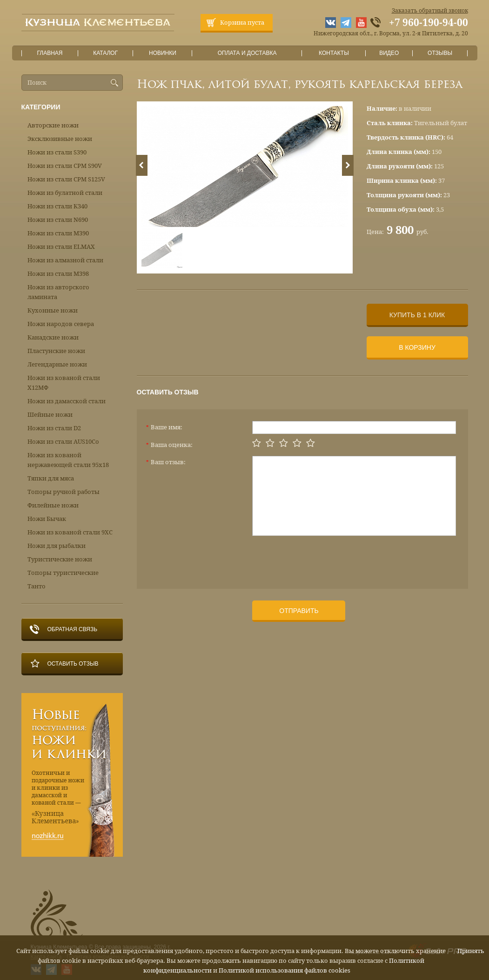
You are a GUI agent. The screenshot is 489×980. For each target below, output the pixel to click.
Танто (37, 586)
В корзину (417, 347)
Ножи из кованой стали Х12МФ (64, 383)
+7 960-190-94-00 (429, 23)
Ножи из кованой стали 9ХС (70, 532)
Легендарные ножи (57, 364)
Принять (471, 951)
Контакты (334, 53)
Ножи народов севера (61, 324)
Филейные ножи (53, 505)
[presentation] (323, 559)
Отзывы (440, 53)
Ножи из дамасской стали (67, 401)
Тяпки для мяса (51, 478)
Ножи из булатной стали (65, 193)
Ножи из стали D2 (54, 428)
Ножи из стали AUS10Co (63, 442)
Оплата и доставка (247, 53)
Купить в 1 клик (417, 315)
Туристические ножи (60, 559)
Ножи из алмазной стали (65, 260)
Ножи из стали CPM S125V (66, 179)
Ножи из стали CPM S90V (65, 166)
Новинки (162, 53)
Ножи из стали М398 (58, 274)
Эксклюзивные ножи (60, 139)
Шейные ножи (50, 415)
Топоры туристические (63, 573)
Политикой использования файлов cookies (285, 970)
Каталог (105, 53)
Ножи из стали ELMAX (61, 247)
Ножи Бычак (47, 519)
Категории (41, 107)
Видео (389, 53)
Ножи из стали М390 (58, 233)
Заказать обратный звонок (430, 11)
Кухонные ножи (53, 310)
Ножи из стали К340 (57, 206)
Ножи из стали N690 (58, 220)
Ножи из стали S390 (57, 152)
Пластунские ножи (56, 351)
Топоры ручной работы (64, 492)
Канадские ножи (53, 337)
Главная (50, 53)
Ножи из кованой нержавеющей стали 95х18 (68, 460)
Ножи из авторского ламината (58, 292)
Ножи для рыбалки (57, 546)
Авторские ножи (53, 125)
